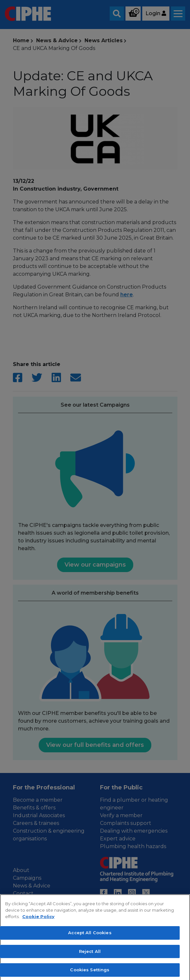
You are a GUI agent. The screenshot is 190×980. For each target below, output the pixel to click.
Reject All (90, 958)
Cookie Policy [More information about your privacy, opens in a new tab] (38, 924)
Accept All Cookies (90, 940)
